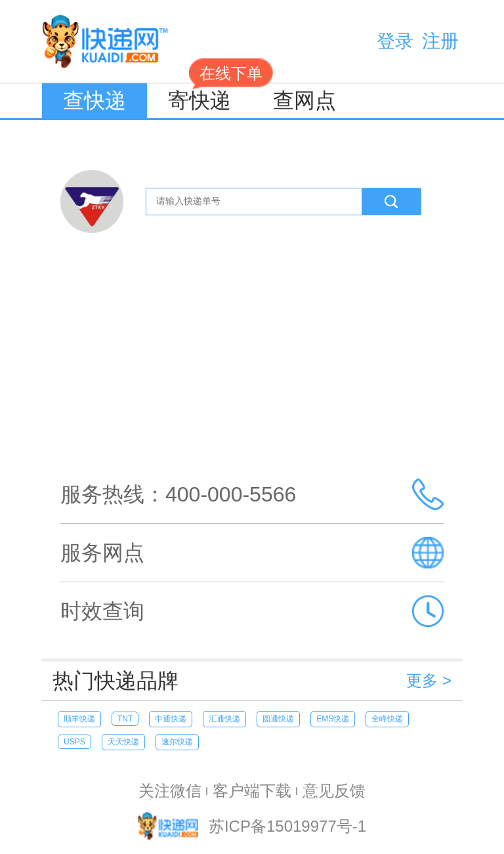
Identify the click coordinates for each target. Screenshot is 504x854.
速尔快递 (177, 742)
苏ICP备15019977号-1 (287, 827)
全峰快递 (387, 719)
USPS (74, 742)
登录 (395, 41)
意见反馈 (334, 791)
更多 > (429, 680)
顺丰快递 (79, 719)
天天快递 (123, 742)
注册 (440, 41)
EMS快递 (333, 719)
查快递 (94, 100)
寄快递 (210, 98)
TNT (125, 719)
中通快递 (171, 719)
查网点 (304, 100)
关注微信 (170, 791)
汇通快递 (224, 719)
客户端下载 (252, 791)
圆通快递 (278, 719)
